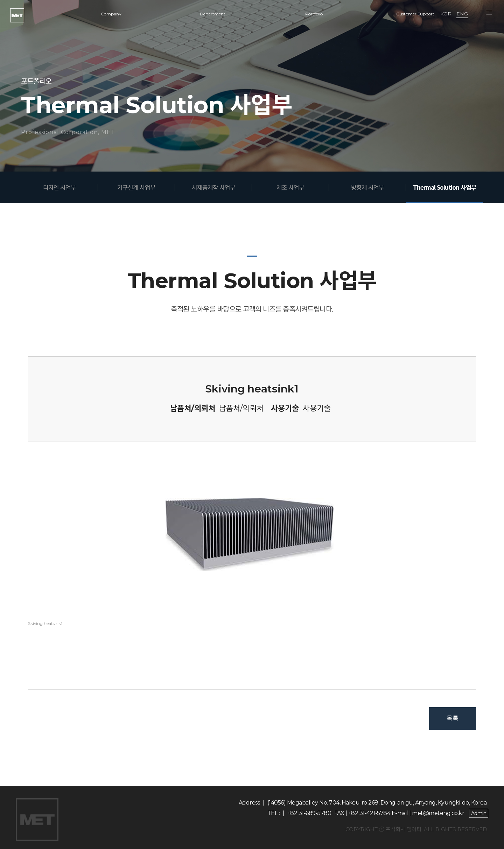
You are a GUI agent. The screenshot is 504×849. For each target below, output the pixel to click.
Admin (479, 813)
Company (111, 14)
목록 (453, 718)
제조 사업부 (290, 187)
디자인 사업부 (59, 187)
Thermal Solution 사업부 (445, 187)
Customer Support (415, 14)
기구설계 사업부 (136, 187)
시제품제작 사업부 (213, 187)
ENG (462, 14)
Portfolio (314, 14)
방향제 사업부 (367, 187)
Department (213, 14)
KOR (446, 14)
